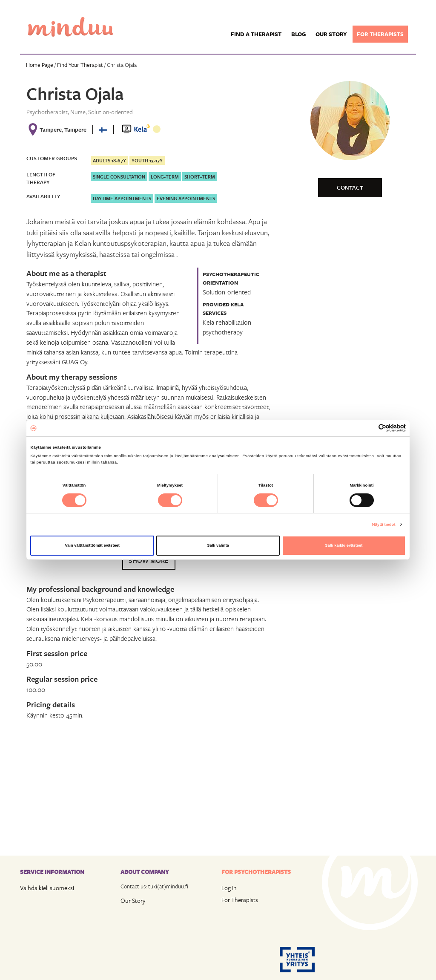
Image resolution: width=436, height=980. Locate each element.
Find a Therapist (256, 34)
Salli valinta (218, 545)
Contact (350, 187)
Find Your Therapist (80, 65)
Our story (331, 34)
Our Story (133, 901)
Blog (298, 34)
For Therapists (240, 900)
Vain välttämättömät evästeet (92, 545)
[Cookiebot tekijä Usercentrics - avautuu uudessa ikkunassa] (369, 428)
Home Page (40, 65)
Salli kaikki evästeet (344, 545)
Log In (229, 888)
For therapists (380, 34)
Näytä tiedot (384, 525)
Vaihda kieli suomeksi (47, 888)
